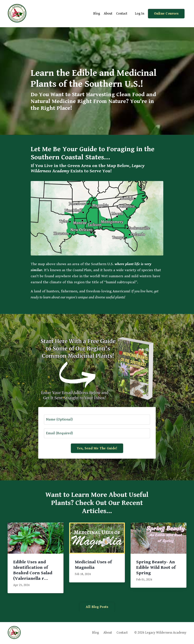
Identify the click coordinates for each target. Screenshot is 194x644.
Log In (140, 14)
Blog (97, 14)
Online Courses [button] (166, 14)
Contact (122, 14)
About (108, 14)
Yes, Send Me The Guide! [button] (97, 449)
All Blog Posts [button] (97, 607)
